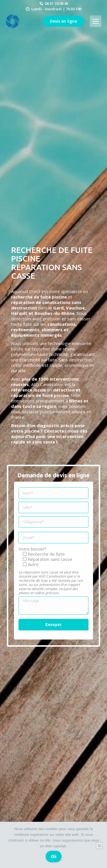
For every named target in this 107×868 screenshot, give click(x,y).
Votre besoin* (32, 549)
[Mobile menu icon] (96, 21)
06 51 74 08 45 (53, 3)
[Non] (99, 846)
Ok (54, 857)
